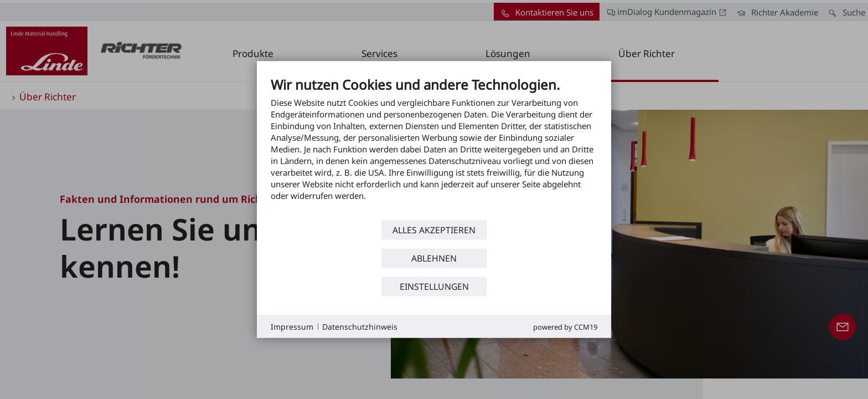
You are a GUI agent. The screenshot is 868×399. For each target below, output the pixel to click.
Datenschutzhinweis (360, 326)
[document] (434, 147)
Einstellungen (434, 286)
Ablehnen (434, 258)
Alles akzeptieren (434, 229)
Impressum (292, 326)
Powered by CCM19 (565, 327)
